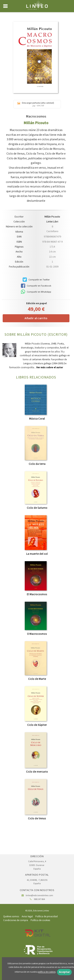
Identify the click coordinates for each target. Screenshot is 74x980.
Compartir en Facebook (36, 286)
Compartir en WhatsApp (36, 292)
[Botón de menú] (7, 6)
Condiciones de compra (16, 920)
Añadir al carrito (36, 318)
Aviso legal (27, 917)
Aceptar (64, 972)
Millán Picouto (36, 123)
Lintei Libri (52, 222)
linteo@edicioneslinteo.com (39, 895)
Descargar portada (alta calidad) (37, 104)
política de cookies (47, 972)
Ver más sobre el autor (50, 367)
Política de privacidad (47, 917)
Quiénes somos (11, 917)
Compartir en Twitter (36, 280)
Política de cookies (40, 920)
